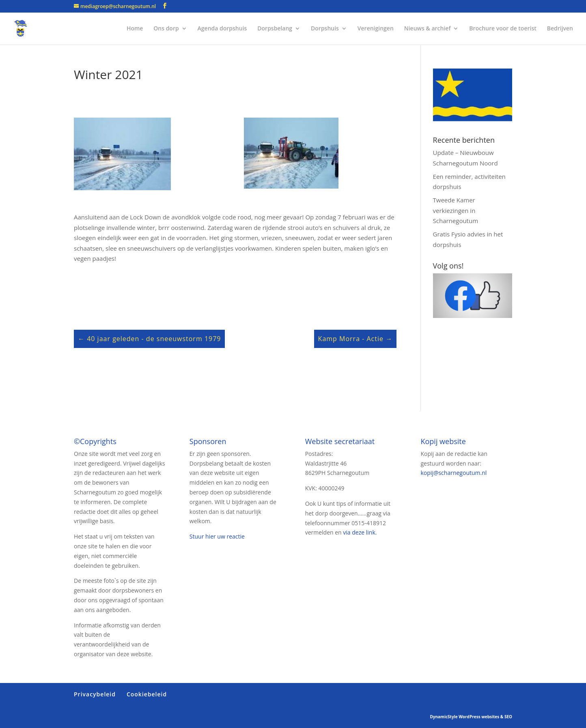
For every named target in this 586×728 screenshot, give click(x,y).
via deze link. (360, 532)
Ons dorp (166, 29)
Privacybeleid (95, 694)
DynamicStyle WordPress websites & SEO (471, 717)
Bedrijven (560, 29)
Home (135, 29)
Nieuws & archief (428, 29)
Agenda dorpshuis (222, 29)
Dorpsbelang (275, 29)
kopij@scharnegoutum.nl (454, 473)
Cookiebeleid (147, 694)
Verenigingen (376, 29)
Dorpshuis (325, 29)
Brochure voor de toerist (503, 29)
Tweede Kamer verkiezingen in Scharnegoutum (456, 210)
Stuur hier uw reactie (217, 536)
